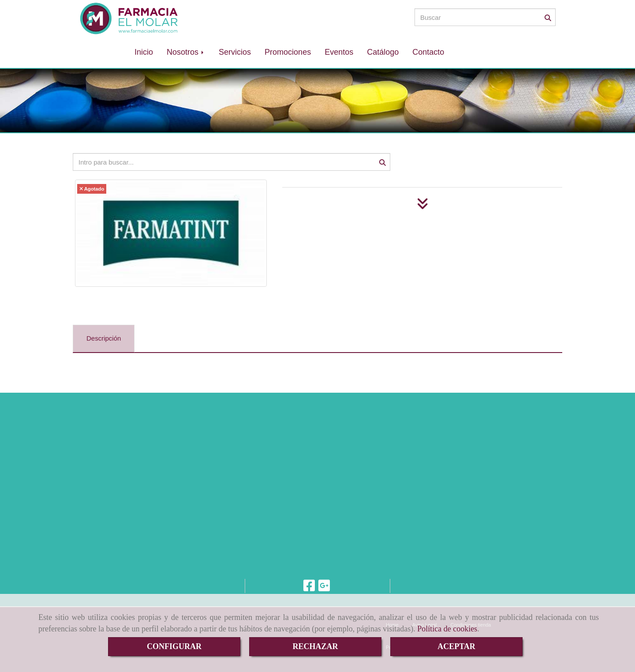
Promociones (288, 52)
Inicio (144, 52)
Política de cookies (447, 629)
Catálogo (383, 52)
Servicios (235, 52)
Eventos (339, 52)
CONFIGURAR (174, 646)
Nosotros (186, 52)
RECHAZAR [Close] (315, 646)
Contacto (428, 52)
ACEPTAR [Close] (456, 646)
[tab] (104, 339)
